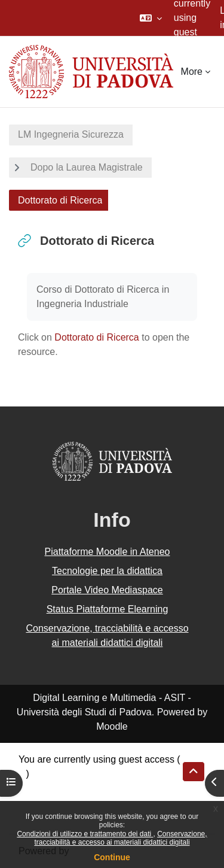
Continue (112, 857)
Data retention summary (70, 788)
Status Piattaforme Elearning (108, 609)
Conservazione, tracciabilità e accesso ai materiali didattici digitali (120, 838)
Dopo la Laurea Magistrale (87, 167)
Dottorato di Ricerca (96, 337)
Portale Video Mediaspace (107, 590)
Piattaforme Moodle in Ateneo (108, 552)
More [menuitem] (192, 72)
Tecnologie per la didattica (107, 571)
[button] (151, 18)
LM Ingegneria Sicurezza (71, 134)
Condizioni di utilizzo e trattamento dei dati (85, 834)
